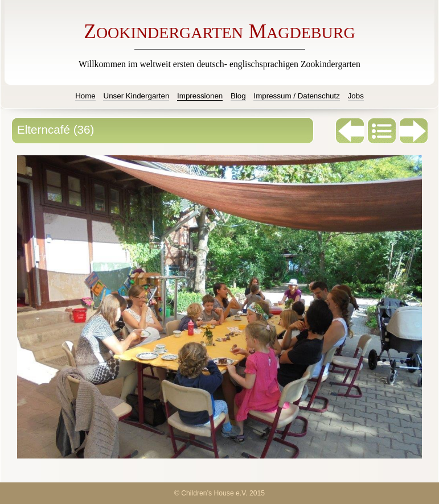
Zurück (350, 131)
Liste (382, 131)
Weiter (414, 131)
